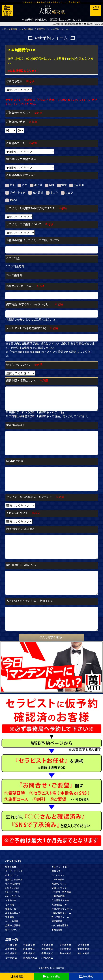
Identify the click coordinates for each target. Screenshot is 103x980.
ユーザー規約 (58, 879)
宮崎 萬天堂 (11, 957)
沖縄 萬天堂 (47, 957)
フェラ (67, 193)
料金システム (12, 875)
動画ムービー (12, 909)
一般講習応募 (58, 896)
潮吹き (11, 200)
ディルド (77, 185)
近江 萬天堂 (11, 945)
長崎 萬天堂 (65, 953)
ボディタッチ (15, 193)
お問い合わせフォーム (62, 909)
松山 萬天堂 (29, 953)
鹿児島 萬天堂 (30, 957)
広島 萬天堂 (47, 949)
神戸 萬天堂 (11, 949)
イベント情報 (12, 921)
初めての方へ (12, 867)
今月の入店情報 (13, 884)
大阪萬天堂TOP (59, 904)
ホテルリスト (58, 875)
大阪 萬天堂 (47, 945)
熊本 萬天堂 (83, 953)
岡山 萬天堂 (29, 949)
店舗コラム (57, 871)
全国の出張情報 (13, 925)
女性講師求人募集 (60, 900)
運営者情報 (57, 921)
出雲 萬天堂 (65, 949)
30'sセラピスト (13, 892)
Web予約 (86, 976)
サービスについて (14, 871)
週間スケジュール (14, 879)
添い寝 (36, 185)
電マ (62, 185)
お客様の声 (11, 900)
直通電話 (17, 976)
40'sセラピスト (13, 896)
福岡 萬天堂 (47, 953)
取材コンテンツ (13, 929)
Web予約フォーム (60, 917)
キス (10, 185)
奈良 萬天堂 (65, 945)
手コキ (52, 193)
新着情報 (10, 917)
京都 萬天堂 (29, 945)
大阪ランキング (59, 884)
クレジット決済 (59, 867)
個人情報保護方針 (60, 925)
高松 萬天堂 (11, 953)
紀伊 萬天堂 (83, 945)
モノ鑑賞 (36, 193)
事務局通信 (57, 929)
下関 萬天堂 (83, 949)
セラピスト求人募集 (61, 892)
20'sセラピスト (13, 888)
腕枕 (50, 185)
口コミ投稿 (51, 976)
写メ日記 (10, 904)
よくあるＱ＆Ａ (13, 913)
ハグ (22, 185)
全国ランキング (59, 888)
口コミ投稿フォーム (61, 913)
